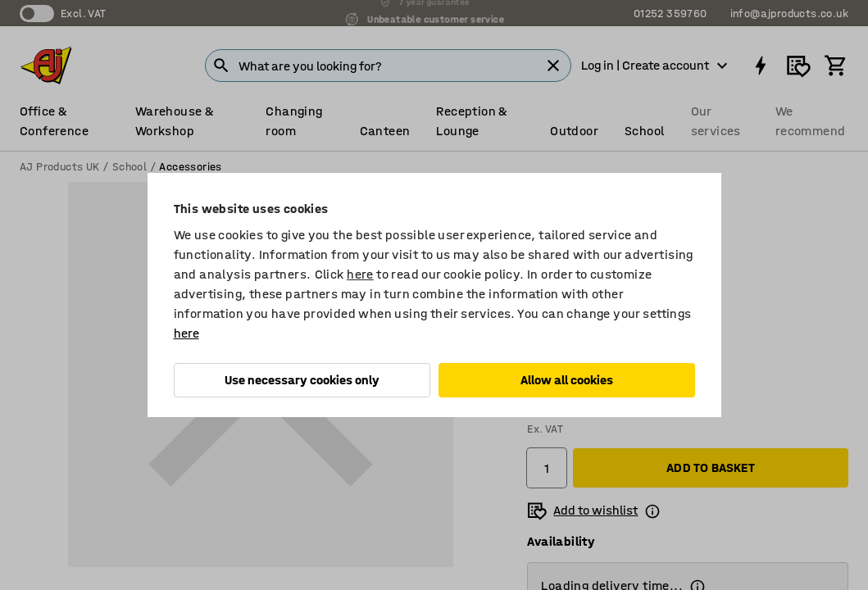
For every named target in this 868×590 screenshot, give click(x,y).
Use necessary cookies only (302, 380)
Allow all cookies (567, 380)
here (360, 274)
